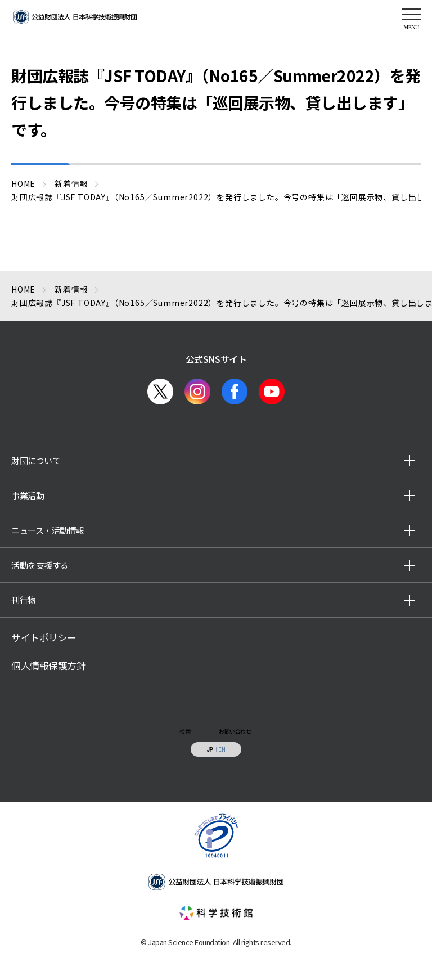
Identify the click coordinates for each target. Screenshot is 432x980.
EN (222, 749)
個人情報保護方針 (48, 666)
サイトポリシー (44, 637)
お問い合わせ (235, 731)
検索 (185, 731)
